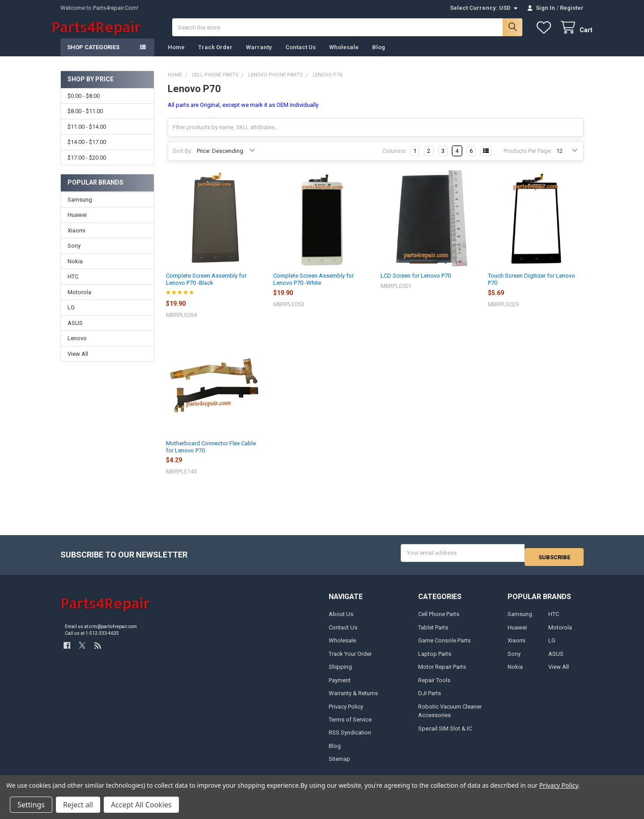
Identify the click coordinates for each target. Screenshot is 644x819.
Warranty (259, 56)
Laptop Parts (435, 658)
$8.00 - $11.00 (85, 120)
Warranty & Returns (353, 698)
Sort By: (182, 160)
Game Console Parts (444, 645)
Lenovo (77, 347)
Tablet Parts (433, 632)
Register (572, 8)
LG (71, 316)
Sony (74, 255)
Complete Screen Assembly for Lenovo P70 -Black (206, 288)
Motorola (79, 301)
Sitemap (339, 764)
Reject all (78, 805)
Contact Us (301, 56)
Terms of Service (350, 724)
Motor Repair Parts (442, 672)
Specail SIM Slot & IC (445, 733)
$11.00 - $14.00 (87, 136)
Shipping (340, 672)
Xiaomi (76, 239)
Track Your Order (350, 658)
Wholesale (344, 56)
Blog (379, 56)
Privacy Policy (346, 711)
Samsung (80, 209)
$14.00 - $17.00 (87, 151)
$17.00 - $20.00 (87, 166)
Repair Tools (434, 685)
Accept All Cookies (141, 805)
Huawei (77, 224)
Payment (340, 685)
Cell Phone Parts (439, 619)
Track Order (215, 56)
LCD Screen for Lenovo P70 (416, 285)
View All (78, 363)
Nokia (75, 270)
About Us (341, 619)
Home (176, 56)
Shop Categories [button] (93, 56)
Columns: (394, 160)
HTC (73, 285)
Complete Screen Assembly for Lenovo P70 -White (314, 288)
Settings (31, 805)
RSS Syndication (350, 737)
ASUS (75, 332)
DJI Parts (430, 698)
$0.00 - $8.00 (84, 105)
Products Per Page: (528, 160)
